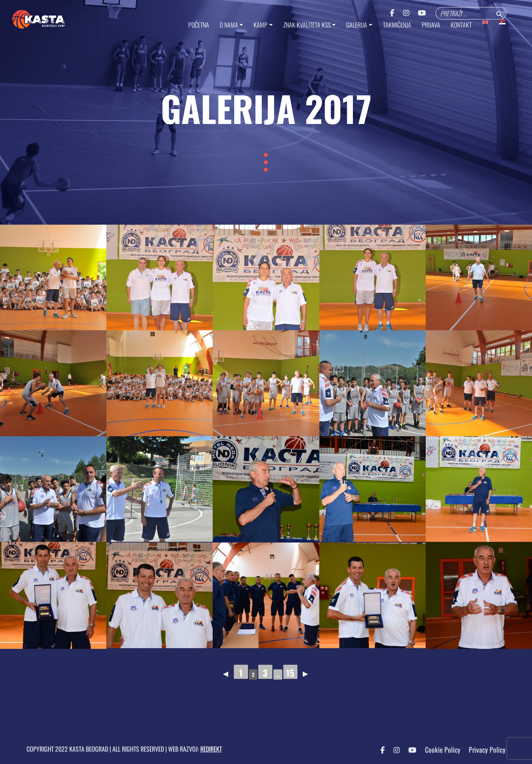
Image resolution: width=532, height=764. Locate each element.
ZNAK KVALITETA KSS (307, 25)
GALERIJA (357, 25)
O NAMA (229, 25)
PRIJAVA (431, 25)
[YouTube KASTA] (409, 750)
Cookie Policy (443, 750)
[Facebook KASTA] (379, 750)
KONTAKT (461, 25)
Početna (199, 25)
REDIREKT (211, 749)
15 (290, 673)
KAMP (261, 25)
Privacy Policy (487, 750)
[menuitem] (485, 22)
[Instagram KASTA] (393, 750)
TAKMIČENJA (397, 25)
